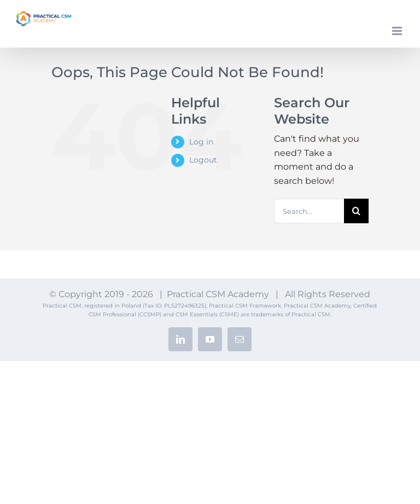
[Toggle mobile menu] (398, 31)
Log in (201, 142)
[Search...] (309, 211)
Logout (203, 160)
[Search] (356, 211)
